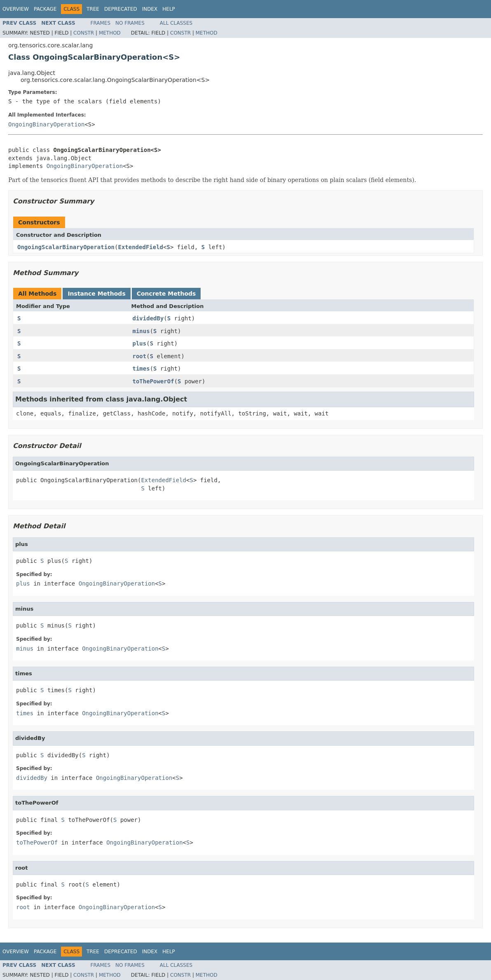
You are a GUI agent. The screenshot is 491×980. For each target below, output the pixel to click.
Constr (84, 33)
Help (169, 9)
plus (140, 343)
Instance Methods (96, 294)
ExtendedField (140, 247)
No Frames (130, 23)
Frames (101, 23)
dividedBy (148, 318)
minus (141, 331)
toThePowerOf (153, 381)
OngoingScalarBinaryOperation (66, 247)
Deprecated (121, 9)
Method (110, 33)
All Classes (176, 23)
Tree (93, 9)
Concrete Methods (166, 294)
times (141, 369)
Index (150, 9)
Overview (16, 9)
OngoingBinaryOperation (46, 124)
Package (45, 9)
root (140, 356)
